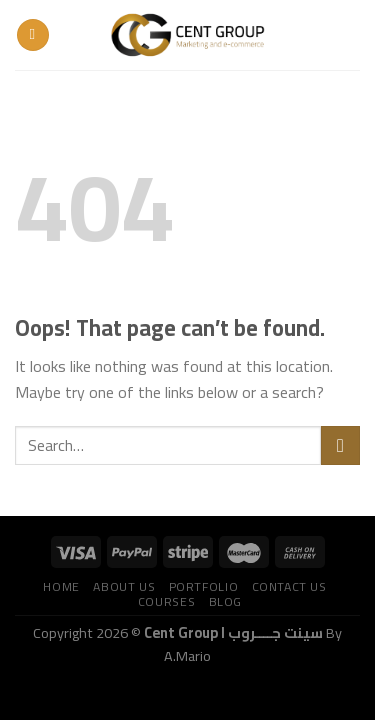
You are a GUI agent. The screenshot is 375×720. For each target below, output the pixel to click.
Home (61, 586)
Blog (225, 601)
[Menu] (33, 35)
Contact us (289, 586)
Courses (166, 601)
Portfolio (204, 586)
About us (124, 586)
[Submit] (340, 445)
